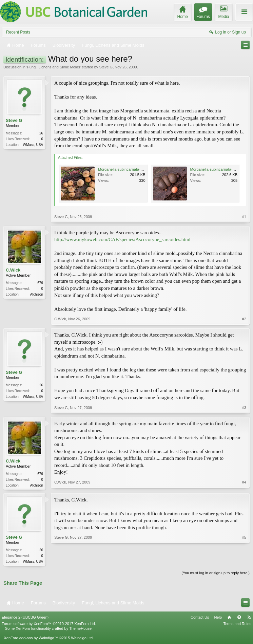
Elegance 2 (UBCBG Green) (25, 619)
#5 (244, 561)
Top (239, 619)
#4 (244, 485)
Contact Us (200, 619)
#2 (244, 319)
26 (41, 133)
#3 (244, 408)
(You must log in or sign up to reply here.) (216, 574)
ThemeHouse (80, 630)
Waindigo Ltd (82, 639)
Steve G (106, 67)
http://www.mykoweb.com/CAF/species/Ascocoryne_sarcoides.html (122, 239)
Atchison (37, 294)
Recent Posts (18, 32)
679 (40, 283)
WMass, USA (33, 145)
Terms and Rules (237, 625)
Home (229, 619)
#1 (244, 217)
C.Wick (13, 270)
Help (218, 619)
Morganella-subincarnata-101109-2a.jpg (131, 169)
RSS (249, 619)
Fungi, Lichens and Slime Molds (54, 67)
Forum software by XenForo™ (49, 625)
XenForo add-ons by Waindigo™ (31, 639)
